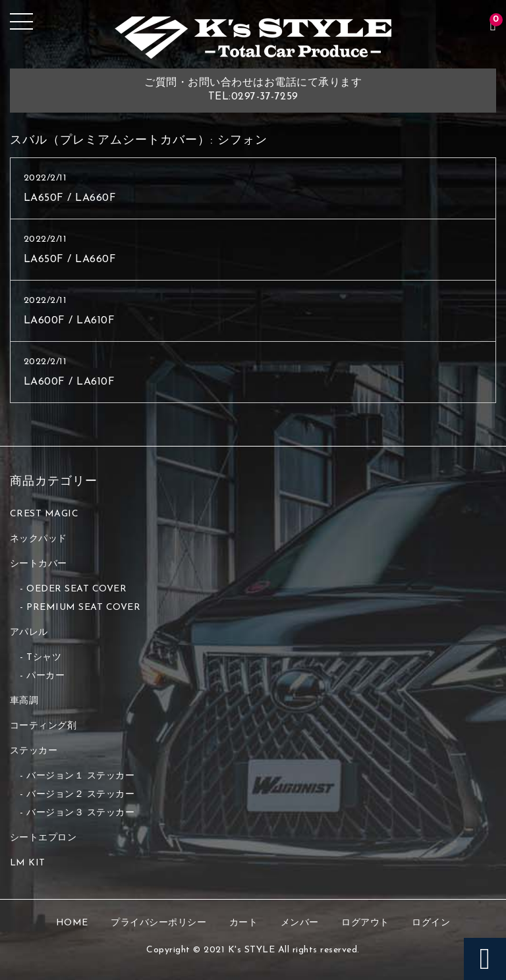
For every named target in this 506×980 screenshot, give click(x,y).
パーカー (45, 676)
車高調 (24, 701)
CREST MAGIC (44, 514)
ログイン (431, 923)
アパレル (29, 633)
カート (244, 923)
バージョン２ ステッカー (80, 795)
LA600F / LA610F (70, 321)
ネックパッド (39, 539)
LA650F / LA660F (70, 198)
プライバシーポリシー (158, 923)
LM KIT (28, 863)
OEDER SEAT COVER (76, 589)
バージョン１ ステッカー (80, 776)
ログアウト (365, 923)
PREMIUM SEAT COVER (83, 608)
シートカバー (39, 564)
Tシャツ (44, 658)
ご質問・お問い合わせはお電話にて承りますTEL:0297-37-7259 (253, 90)
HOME (72, 923)
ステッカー (34, 751)
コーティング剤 (43, 726)
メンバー (300, 923)
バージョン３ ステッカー (80, 813)
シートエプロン (43, 838)
